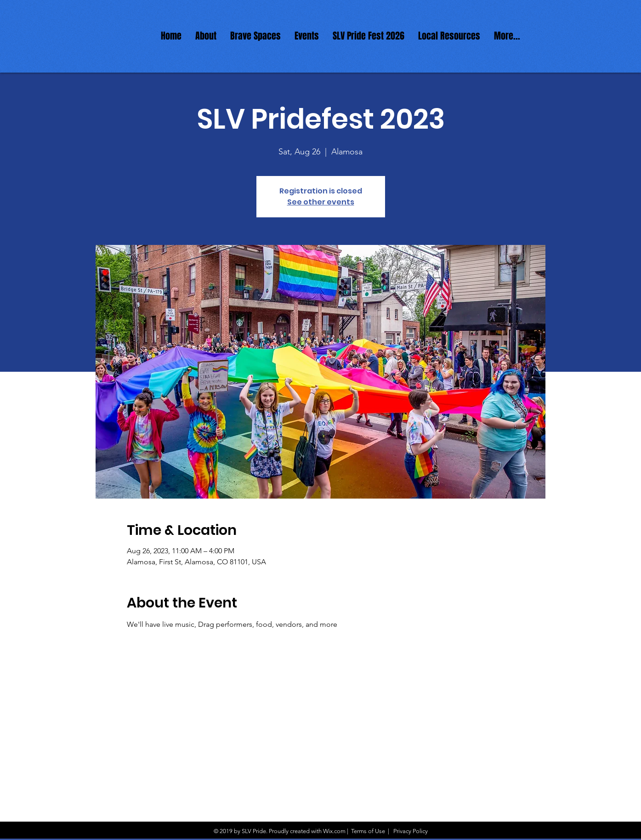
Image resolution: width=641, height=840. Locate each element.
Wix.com (334, 831)
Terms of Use (368, 831)
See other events (321, 202)
